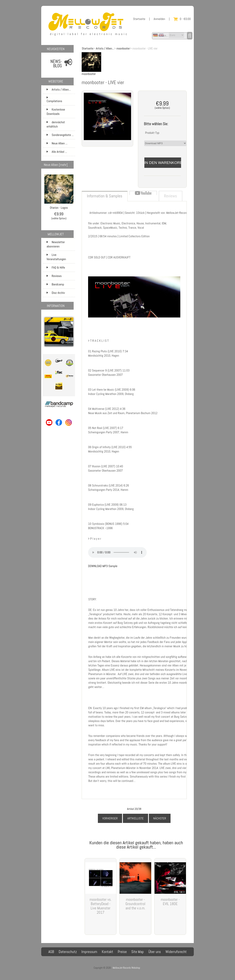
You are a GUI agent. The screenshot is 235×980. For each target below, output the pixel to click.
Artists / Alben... (105, 48)
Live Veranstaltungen (56, 257)
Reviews (54, 276)
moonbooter (123, 48)
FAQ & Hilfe (56, 267)
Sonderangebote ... (60, 135)
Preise (122, 952)
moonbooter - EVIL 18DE (170, 902)
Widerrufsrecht (176, 952)
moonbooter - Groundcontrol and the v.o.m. (135, 904)
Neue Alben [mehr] (56, 165)
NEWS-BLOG (56, 64)
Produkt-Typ (152, 133)
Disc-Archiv (56, 293)
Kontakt (107, 952)
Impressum (89, 952)
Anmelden (159, 19)
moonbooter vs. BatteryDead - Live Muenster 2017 (101, 906)
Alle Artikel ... (57, 152)
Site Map (138, 952)
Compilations (60, 100)
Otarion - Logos (59, 206)
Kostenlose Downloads (60, 112)
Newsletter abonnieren (56, 244)
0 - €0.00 (182, 19)
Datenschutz (68, 952)
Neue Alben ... (57, 143)
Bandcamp (55, 284)
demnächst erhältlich (60, 124)
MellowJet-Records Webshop (126, 968)
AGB (51, 952)
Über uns (155, 952)
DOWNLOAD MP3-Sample (103, 566)
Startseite (139, 19)
